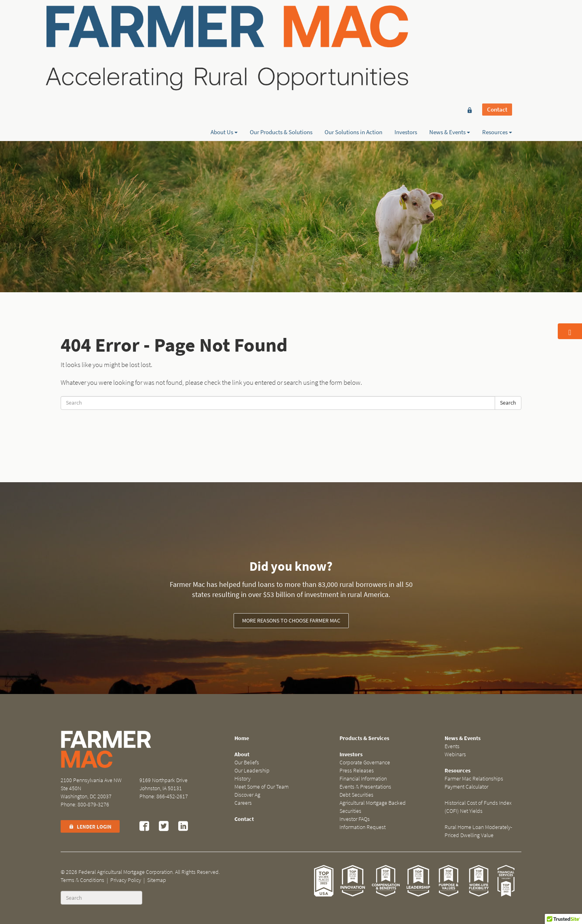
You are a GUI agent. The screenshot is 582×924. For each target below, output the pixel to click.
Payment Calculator (466, 787)
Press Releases (357, 771)
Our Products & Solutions (281, 35)
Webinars (455, 754)
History (242, 779)
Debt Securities (356, 795)
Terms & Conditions (82, 880)
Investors (406, 35)
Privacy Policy (126, 880)
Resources (497, 35)
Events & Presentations (365, 787)
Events (452, 746)
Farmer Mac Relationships (474, 779)
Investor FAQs (355, 819)
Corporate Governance (365, 763)
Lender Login (90, 827)
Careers (243, 803)
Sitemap (157, 880)
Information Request (363, 827)
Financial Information (363, 779)
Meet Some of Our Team (261, 787)
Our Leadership (252, 771)
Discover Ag (247, 795)
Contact (497, 21)
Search (508, 403)
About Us (224, 35)
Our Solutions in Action (353, 35)
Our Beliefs (247, 763)
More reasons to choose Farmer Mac (291, 621)
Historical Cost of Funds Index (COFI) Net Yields (478, 807)
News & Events (450, 35)
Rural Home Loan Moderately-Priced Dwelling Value (478, 831)
